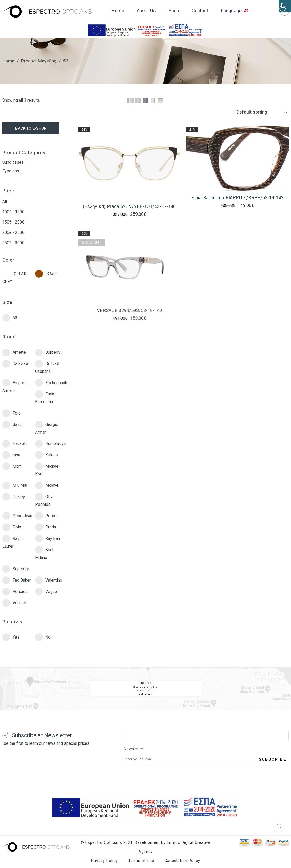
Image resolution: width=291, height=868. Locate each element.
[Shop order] (262, 112)
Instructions (145, 694)
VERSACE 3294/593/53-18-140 (129, 315)
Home (8, 61)
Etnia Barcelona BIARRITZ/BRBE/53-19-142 (237, 198)
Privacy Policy (104, 861)
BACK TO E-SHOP (31, 128)
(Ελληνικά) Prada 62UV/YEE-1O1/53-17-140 (129, 206)
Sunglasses (13, 162)
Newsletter (206, 750)
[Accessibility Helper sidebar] (285, 6)
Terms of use (141, 861)
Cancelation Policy (182, 861)
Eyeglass (11, 171)
